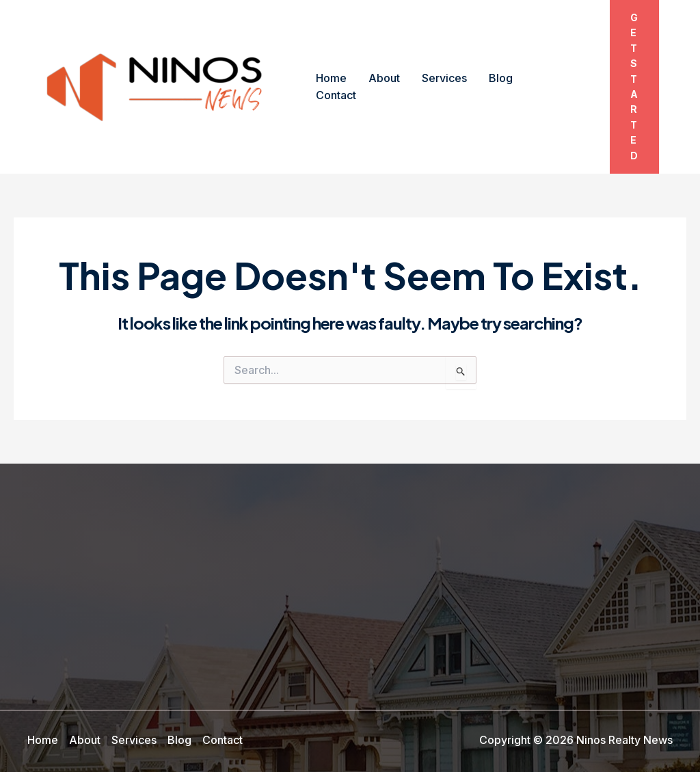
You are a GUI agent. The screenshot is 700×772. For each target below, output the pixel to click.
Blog (501, 78)
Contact (336, 95)
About (384, 78)
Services (444, 78)
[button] (634, 87)
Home (331, 78)
